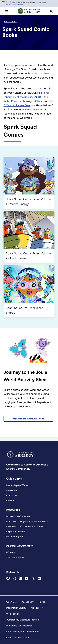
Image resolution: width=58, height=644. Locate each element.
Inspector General (15, 531)
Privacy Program (14, 537)
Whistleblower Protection (19, 626)
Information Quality (16, 608)
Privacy (43, 602)
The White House (15, 557)
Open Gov (12, 602)
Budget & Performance (18, 516)
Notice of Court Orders (18, 638)
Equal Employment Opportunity (22, 632)
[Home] (29, 14)
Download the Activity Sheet (28, 419)
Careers (10, 500)
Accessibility (28, 602)
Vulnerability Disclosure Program (23, 620)
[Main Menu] (7, 11)
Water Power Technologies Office (23, 101)
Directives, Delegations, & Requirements (27, 521)
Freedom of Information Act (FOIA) (25, 526)
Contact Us (12, 495)
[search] (51, 11)
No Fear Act (37, 608)
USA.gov (11, 552)
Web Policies (13, 614)
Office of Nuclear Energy (18, 105)
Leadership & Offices (17, 485)
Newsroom (12, 490)
